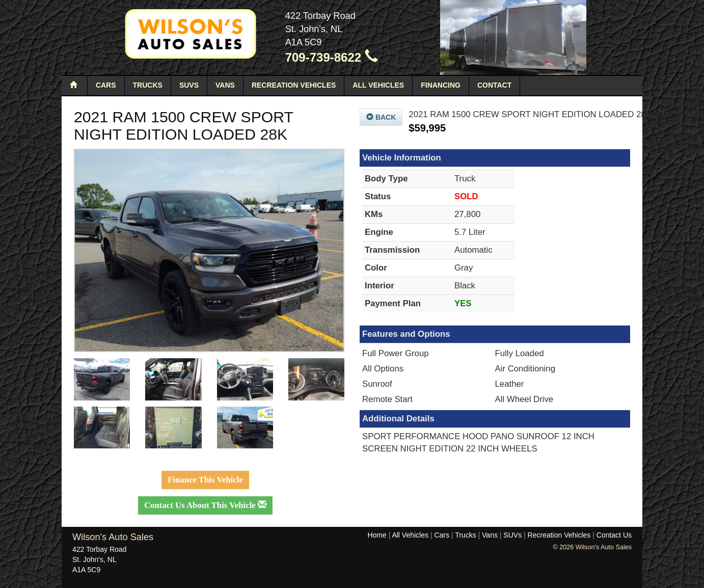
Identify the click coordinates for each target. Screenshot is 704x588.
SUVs (189, 85)
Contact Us (614, 535)
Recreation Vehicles (294, 85)
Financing (441, 85)
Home (377, 535)
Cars (106, 85)
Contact (494, 85)
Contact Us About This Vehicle (205, 505)
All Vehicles (378, 85)
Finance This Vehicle (205, 480)
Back (381, 117)
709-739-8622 (332, 57)
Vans (225, 85)
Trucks (148, 85)
